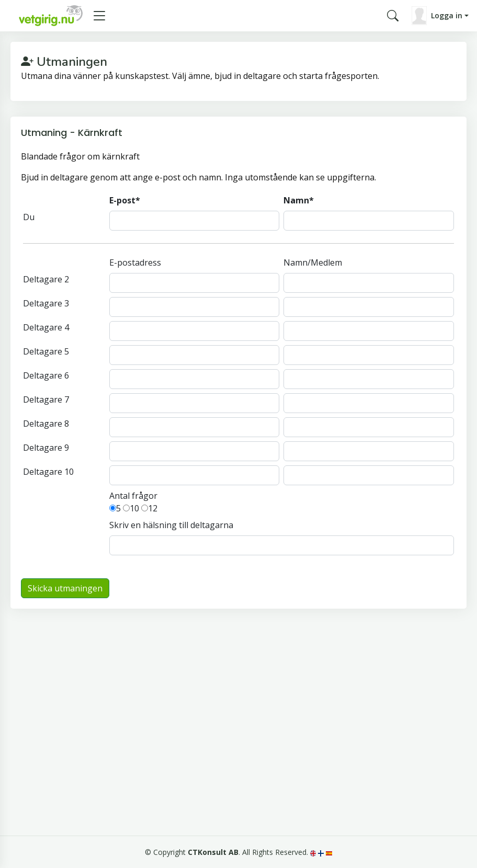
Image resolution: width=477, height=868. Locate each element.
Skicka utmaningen (65, 588)
